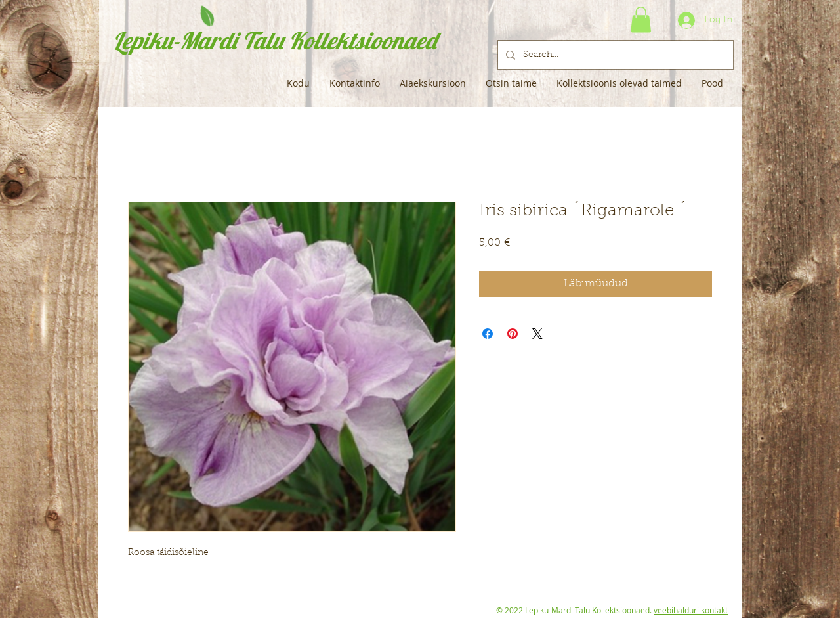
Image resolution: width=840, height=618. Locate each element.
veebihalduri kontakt (691, 610)
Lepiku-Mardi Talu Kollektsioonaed (275, 40)
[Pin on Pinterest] (513, 334)
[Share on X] (537, 334)
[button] (641, 19)
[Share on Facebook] (488, 334)
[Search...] (614, 55)
